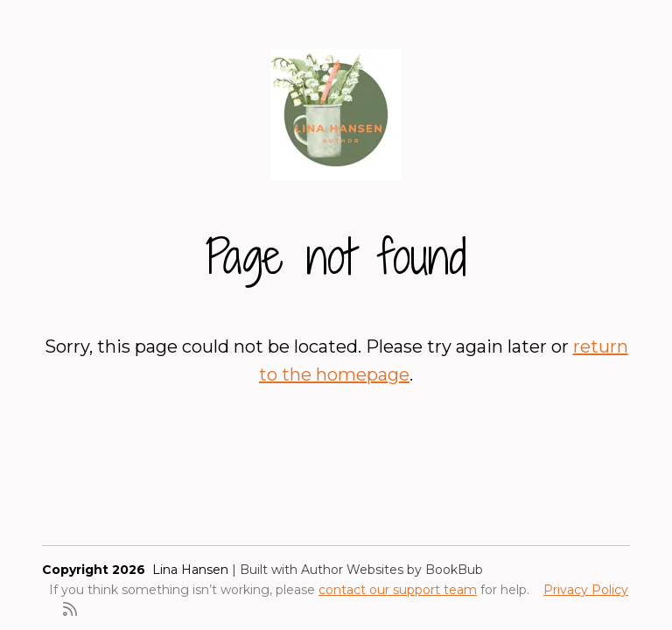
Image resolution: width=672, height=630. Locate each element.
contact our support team (398, 590)
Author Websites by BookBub (392, 570)
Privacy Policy (586, 590)
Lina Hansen (190, 570)
